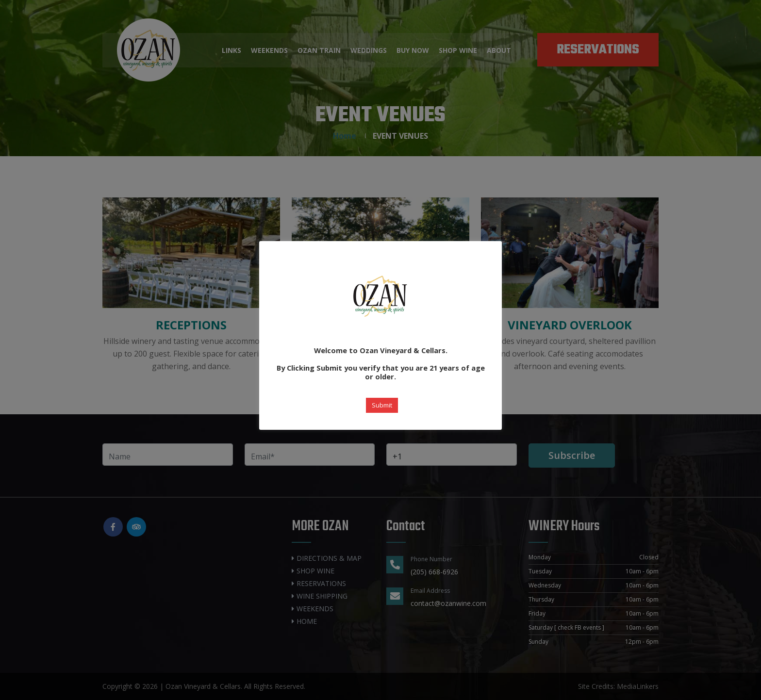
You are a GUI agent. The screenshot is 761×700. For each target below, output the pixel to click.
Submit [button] (382, 405)
